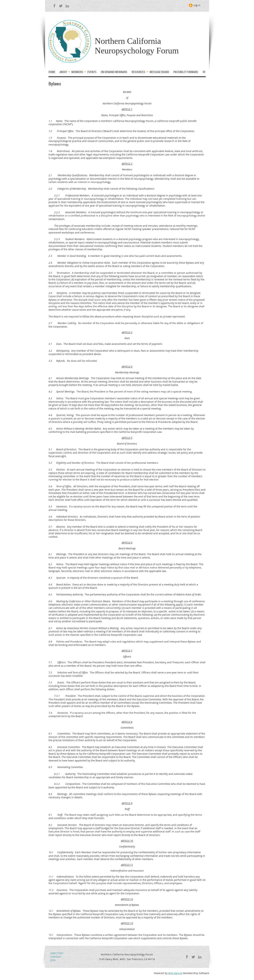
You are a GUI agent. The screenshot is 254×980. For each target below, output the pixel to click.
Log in (197, 5)
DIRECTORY (57, 953)
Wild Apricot (175, 973)
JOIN (53, 960)
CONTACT (56, 957)
